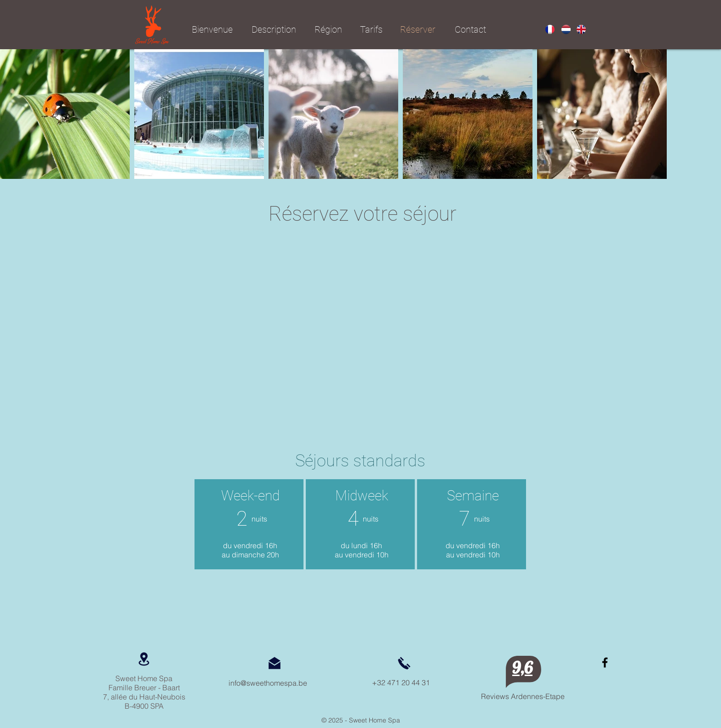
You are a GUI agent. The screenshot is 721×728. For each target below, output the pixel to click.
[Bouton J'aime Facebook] (610, 687)
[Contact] (470, 29)
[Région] (328, 29)
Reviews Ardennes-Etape (523, 696)
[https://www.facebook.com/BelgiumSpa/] (605, 662)
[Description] (274, 29)
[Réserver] (418, 29)
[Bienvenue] (212, 29)
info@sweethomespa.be (268, 683)
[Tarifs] (371, 29)
